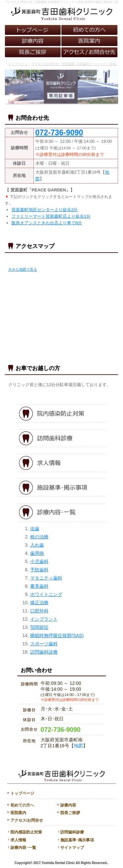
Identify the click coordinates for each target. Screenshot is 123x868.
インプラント (44, 619)
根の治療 (39, 537)
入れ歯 (37, 545)
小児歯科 (39, 561)
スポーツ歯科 (44, 644)
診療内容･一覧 (23, 848)
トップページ (18, 64)
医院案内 (18, 813)
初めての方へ (22, 805)
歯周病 (37, 553)
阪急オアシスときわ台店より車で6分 (47, 223)
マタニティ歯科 (46, 578)
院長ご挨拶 (70, 813)
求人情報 (18, 840)
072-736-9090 (61, 730)
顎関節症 (39, 627)
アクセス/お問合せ (27, 820)
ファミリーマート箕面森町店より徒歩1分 (51, 216)
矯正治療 (39, 603)
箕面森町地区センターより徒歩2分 (45, 210)
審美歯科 (39, 586)
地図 (78, 746)
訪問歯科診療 (44, 652)
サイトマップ (72, 848)
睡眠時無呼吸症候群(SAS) (57, 635)
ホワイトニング (46, 594)
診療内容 (68, 805)
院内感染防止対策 (26, 832)
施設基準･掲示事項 (77, 840)
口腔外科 (39, 611)
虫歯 (35, 529)
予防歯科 (39, 570)
